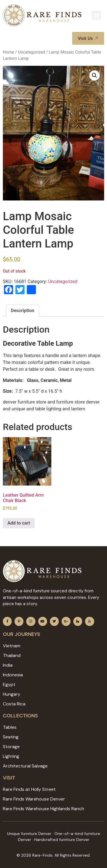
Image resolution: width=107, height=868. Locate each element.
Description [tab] (23, 311)
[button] (96, 15)
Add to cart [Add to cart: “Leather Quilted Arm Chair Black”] (19, 523)
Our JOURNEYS (22, 634)
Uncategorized (32, 52)
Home (9, 52)
